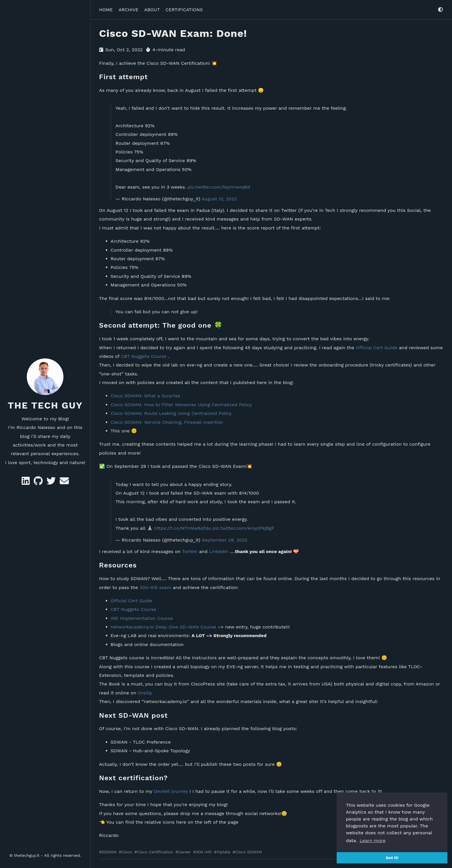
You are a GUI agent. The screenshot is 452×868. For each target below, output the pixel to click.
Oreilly (145, 693)
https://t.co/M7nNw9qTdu (183, 528)
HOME (106, 10)
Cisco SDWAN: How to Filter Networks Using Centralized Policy (181, 405)
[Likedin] (26, 483)
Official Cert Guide (376, 347)
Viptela (223, 852)
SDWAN (109, 852)
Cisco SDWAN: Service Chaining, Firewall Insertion (167, 422)
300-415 (204, 852)
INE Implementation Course (142, 618)
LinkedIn (219, 551)
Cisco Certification (155, 852)
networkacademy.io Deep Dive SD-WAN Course (163, 627)
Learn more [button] (372, 841)
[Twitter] (52, 483)
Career (184, 852)
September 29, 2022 (225, 540)
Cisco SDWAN (248, 852)
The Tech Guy (45, 405)
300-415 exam (155, 587)
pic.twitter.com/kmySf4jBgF (243, 528)
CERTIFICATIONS (184, 10)
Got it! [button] (392, 858)
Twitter (190, 551)
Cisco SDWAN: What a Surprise (146, 396)
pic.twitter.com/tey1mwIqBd (219, 187)
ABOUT (152, 10)
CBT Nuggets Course (144, 356)
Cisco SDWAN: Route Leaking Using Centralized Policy (171, 413)
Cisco (127, 852)
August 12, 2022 (219, 199)
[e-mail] (64, 483)
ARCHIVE (128, 10)
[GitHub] (39, 483)
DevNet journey (171, 791)
